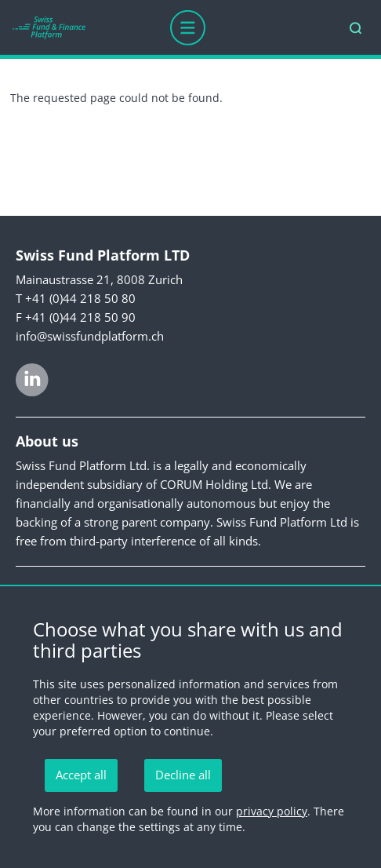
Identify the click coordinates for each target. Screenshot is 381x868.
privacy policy (272, 811)
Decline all (183, 775)
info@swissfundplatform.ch (90, 336)
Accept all (81, 775)
